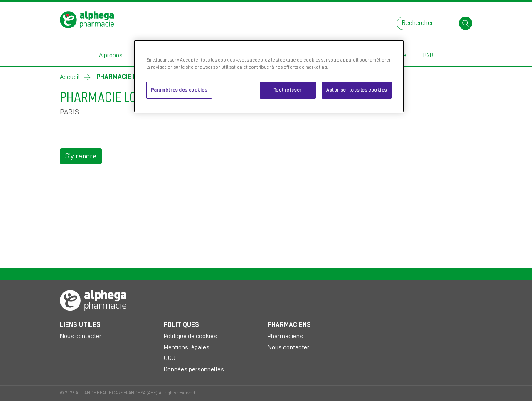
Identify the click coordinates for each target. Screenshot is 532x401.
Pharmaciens (285, 336)
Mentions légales (187, 347)
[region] (269, 76)
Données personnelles (194, 369)
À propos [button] (111, 55)
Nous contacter (81, 336)
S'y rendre (81, 156)
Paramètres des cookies (179, 90)
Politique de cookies (190, 336)
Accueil (70, 77)
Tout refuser (288, 90)
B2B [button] (428, 55)
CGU (170, 358)
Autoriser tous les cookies (357, 90)
